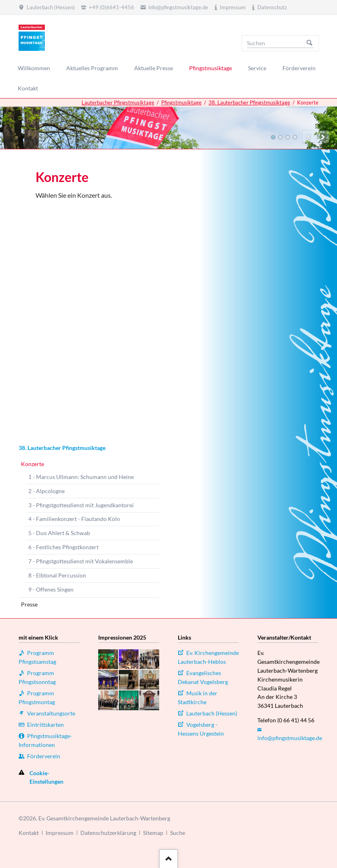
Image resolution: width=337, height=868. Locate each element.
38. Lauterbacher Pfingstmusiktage (249, 102)
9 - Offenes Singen (51, 589)
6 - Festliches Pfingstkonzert (63, 547)
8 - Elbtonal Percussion (57, 575)
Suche (178, 833)
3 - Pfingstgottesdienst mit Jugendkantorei (81, 505)
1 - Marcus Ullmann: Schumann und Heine (81, 477)
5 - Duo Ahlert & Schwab (59, 533)
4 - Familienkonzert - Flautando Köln (74, 519)
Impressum (60, 833)
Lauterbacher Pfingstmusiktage (118, 102)
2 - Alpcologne (46, 491)
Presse (29, 604)
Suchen (310, 43)
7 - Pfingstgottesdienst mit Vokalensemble (81, 561)
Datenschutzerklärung (108, 833)
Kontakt (29, 833)
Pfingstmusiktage (181, 102)
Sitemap (153, 833)
